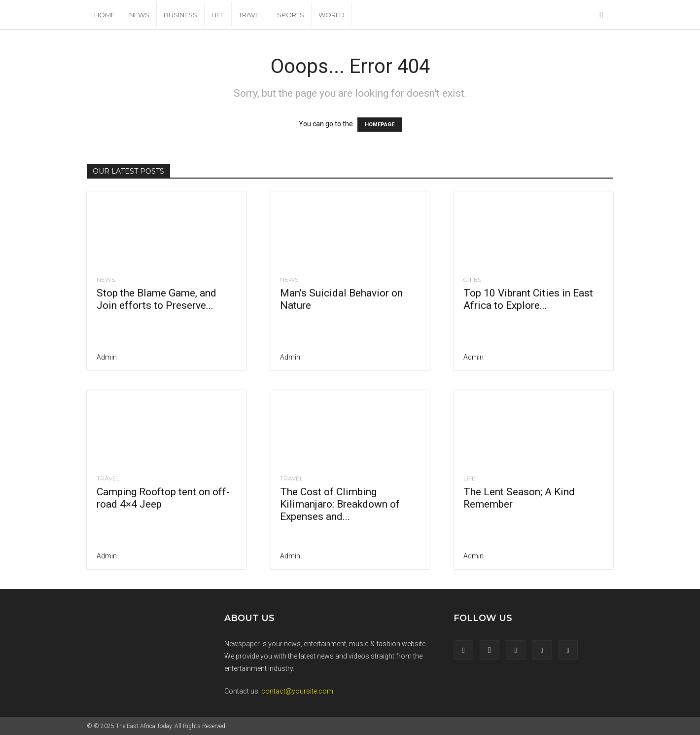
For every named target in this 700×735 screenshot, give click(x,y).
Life (218, 15)
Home (105, 15)
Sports (291, 15)
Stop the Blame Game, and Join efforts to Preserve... (157, 299)
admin (107, 357)
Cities (472, 280)
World (332, 15)
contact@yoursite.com (297, 691)
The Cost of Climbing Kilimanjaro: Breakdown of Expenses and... (340, 504)
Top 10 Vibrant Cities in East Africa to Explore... (528, 299)
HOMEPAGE (380, 125)
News (139, 15)
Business (180, 15)
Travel (251, 15)
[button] (601, 16)
